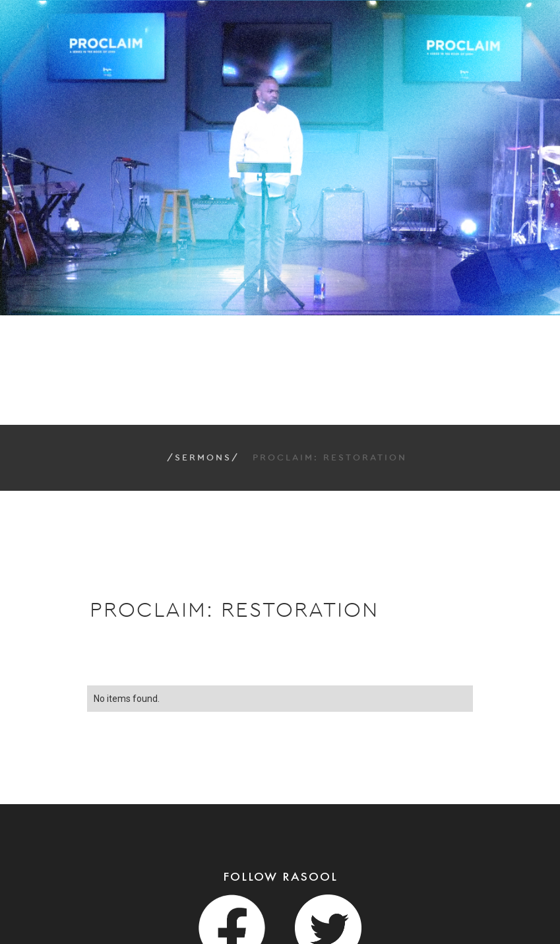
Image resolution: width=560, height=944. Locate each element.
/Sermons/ (203, 458)
